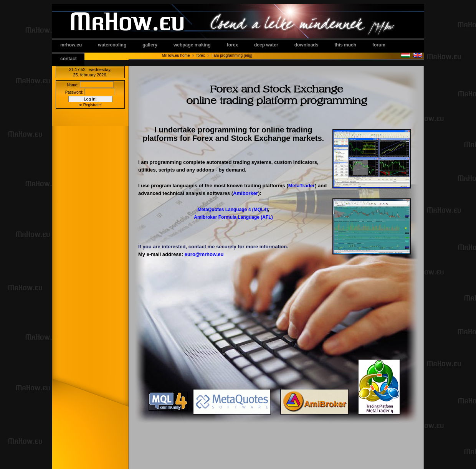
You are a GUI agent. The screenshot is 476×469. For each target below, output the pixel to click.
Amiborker (245, 193)
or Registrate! (90, 105)
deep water (266, 45)
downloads (307, 45)
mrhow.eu (71, 45)
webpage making (192, 45)
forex (232, 45)
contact (69, 59)
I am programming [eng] (232, 55)
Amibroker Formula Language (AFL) (233, 217)
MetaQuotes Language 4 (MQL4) (233, 210)
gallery (150, 45)
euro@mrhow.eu (204, 254)
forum (379, 45)
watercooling (112, 45)
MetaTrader (302, 186)
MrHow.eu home (176, 55)
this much (345, 45)
